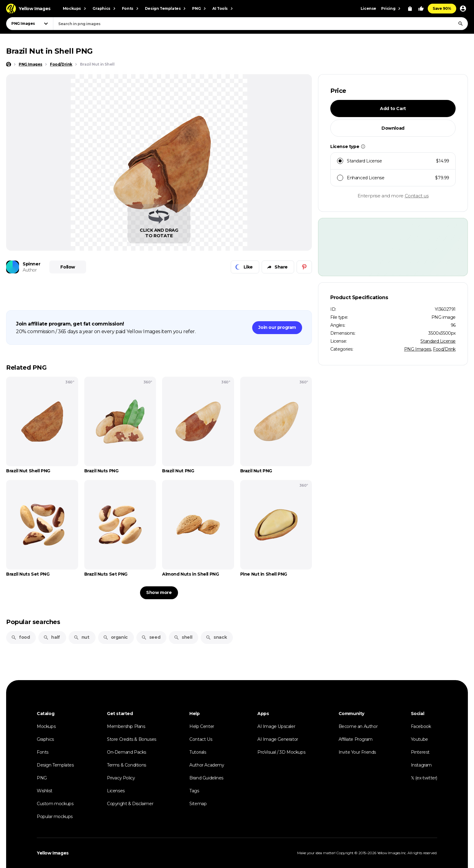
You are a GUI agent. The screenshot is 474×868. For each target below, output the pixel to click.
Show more (159, 592)
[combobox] (260, 24)
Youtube (419, 739)
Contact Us (201, 739)
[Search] (461, 24)
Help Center (202, 726)
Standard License (438, 341)
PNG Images (418, 349)
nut (82, 637)
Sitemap (198, 804)
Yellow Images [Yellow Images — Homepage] (53, 853)
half (51, 637)
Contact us (417, 196)
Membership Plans (126, 726)
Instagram (421, 765)
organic (115, 637)
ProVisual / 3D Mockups (281, 752)
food (20, 637)
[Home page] (9, 64)
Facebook (421, 726)
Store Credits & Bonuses (132, 739)
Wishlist (45, 791)
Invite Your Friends (357, 752)
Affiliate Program (356, 739)
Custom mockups (55, 804)
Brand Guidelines (206, 778)
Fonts (43, 752)
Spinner (31, 264)
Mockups (46, 726)
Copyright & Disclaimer (130, 804)
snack (216, 637)
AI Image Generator (278, 739)
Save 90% (442, 8)
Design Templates (55, 765)
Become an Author (358, 726)
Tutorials (198, 752)
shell (183, 637)
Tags (194, 791)
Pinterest (420, 752)
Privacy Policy (121, 778)
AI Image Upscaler (276, 726)
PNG (42, 778)
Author (30, 270)
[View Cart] (410, 9)
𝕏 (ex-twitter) (424, 778)
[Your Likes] (421, 9)
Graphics (45, 739)
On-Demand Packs (127, 752)
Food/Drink (444, 349)
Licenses (116, 791)
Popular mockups (55, 817)
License (368, 8)
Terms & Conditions (127, 765)
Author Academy (207, 765)
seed (151, 637)
